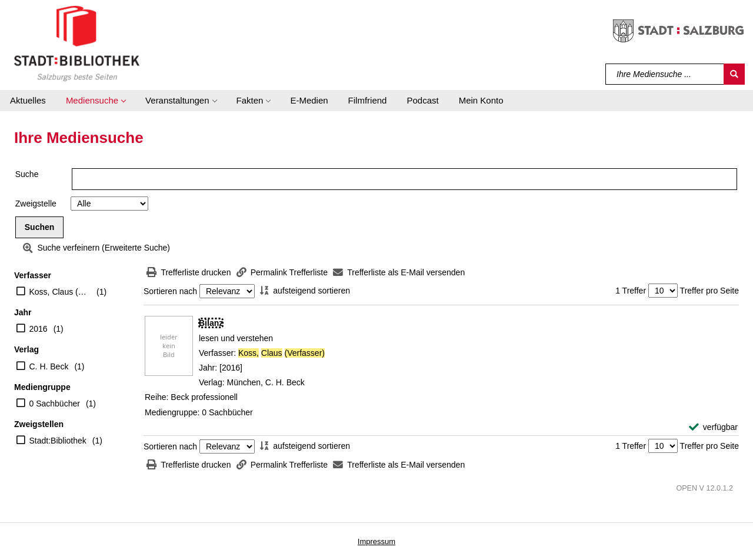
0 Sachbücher (55, 404)
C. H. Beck (49, 366)
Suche (27, 174)
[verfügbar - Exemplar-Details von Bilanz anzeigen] (713, 427)
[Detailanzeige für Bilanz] (211, 323)
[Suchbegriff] (665, 74)
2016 (39, 329)
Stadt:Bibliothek (58, 441)
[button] (96, 101)
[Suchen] (734, 74)
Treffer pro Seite (709, 291)
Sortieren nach (170, 291)
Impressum (376, 541)
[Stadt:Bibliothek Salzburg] (77, 43)
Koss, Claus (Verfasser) (60, 292)
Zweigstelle (36, 204)
